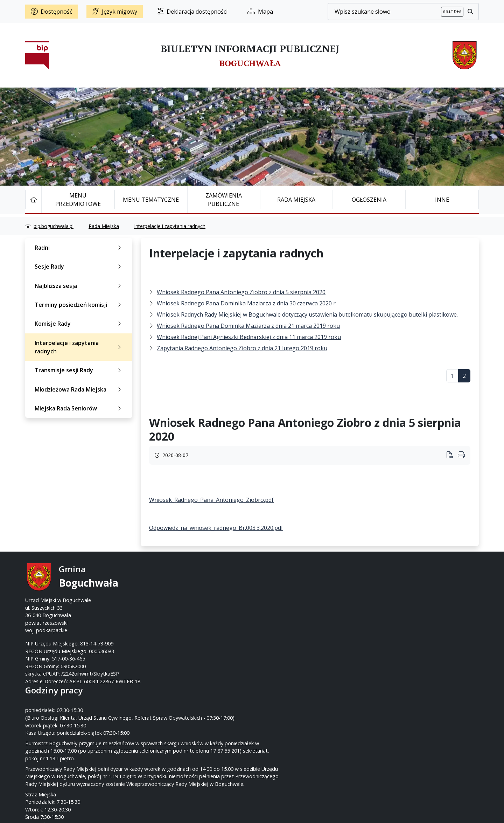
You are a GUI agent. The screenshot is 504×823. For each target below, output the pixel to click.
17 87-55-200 (280, 585)
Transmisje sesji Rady (79, 370)
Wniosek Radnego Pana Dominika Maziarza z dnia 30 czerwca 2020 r (246, 303)
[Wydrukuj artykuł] (452, 455)
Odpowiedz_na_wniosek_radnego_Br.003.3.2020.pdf (216, 528)
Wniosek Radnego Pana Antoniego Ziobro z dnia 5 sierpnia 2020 (241, 292)
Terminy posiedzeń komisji (79, 305)
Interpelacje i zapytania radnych (170, 226)
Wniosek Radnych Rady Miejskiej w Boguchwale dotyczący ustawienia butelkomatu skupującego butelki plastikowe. (307, 314)
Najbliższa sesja (79, 286)
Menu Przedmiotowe (78, 200)
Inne (442, 200)
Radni (79, 248)
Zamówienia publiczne (224, 200)
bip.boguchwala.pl (54, 226)
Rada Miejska (296, 200)
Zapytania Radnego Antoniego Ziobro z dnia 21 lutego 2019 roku (242, 348)
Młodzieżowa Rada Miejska (79, 389)
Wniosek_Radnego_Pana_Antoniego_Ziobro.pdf (211, 500)
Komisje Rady (79, 324)
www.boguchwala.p (279, 608)
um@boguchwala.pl (295, 600)
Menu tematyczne (151, 200)
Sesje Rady (79, 267)
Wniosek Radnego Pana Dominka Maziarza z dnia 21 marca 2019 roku (248, 326)
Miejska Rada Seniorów (79, 408)
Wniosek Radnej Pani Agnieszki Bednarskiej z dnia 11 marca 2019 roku (249, 337)
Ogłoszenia (369, 200)
